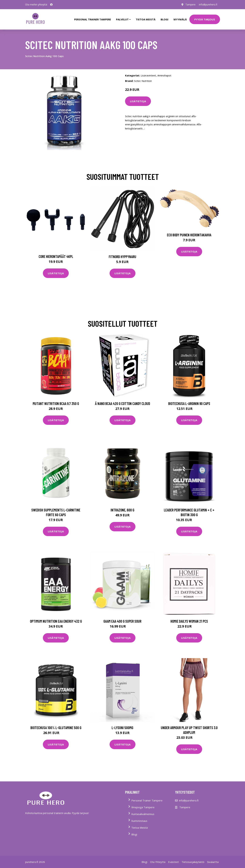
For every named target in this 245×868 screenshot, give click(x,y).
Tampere (190, 4)
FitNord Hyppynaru (122, 257)
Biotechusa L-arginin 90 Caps (189, 403)
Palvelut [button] (122, 19)
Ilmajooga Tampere (143, 807)
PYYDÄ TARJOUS (205, 19)
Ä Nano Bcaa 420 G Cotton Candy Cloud (122, 403)
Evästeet (173, 862)
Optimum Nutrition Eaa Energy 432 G (56, 621)
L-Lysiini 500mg (122, 728)
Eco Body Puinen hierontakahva (189, 235)
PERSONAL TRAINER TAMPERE (93, 19)
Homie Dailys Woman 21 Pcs (189, 621)
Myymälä (180, 19)
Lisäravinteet (148, 75)
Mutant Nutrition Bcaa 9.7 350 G (56, 403)
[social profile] (51, 5)
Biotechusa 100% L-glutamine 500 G (56, 728)
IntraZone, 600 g (122, 510)
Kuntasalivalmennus (143, 814)
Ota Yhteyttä (158, 862)
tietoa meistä (146, 19)
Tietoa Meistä (140, 828)
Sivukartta (213, 862)
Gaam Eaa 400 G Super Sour (122, 621)
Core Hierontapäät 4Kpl (56, 256)
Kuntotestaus (139, 821)
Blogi (165, 19)
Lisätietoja (138, 101)
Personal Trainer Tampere (147, 800)
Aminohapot (164, 75)
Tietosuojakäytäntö (193, 862)
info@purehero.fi (208, 4)
